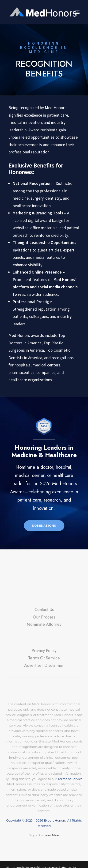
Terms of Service (70, 779)
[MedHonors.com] (44, 12)
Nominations (44, 526)
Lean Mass (51, 835)
